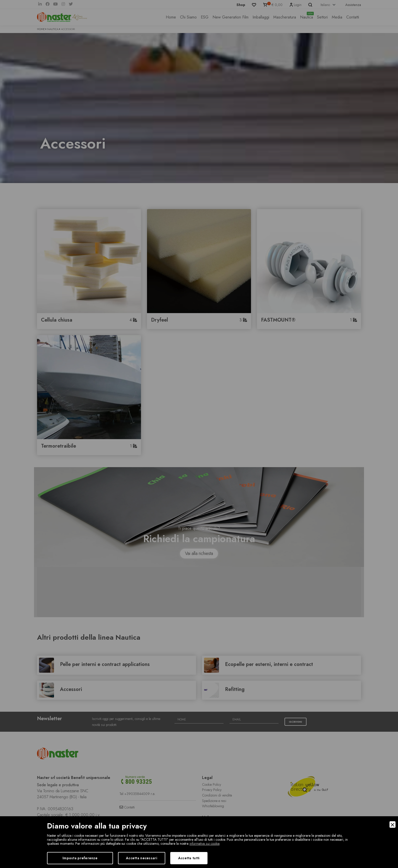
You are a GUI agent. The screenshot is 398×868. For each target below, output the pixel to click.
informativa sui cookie (204, 843)
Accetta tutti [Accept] (189, 858)
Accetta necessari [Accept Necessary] (142, 858)
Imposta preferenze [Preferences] (80, 858)
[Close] (392, 824)
